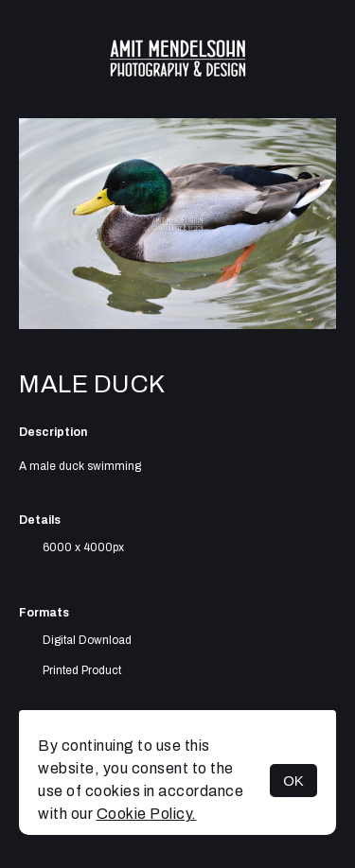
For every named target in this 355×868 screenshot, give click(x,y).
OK (293, 781)
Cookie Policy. (147, 814)
